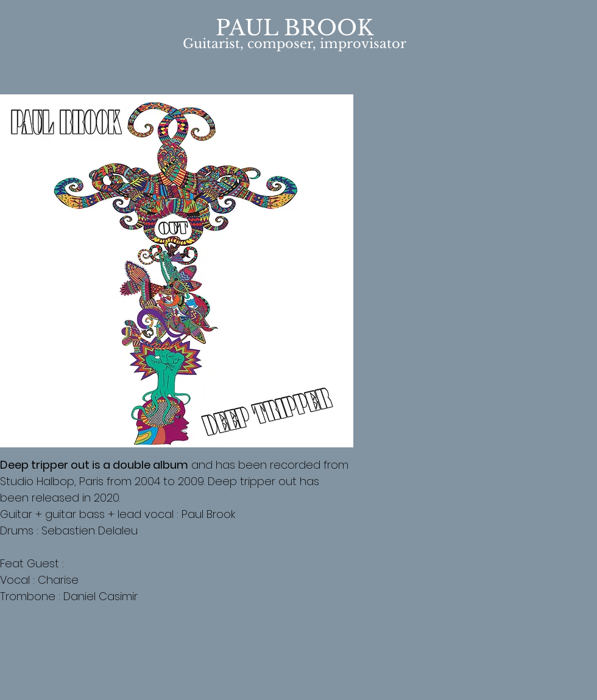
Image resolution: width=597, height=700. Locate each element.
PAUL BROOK (295, 28)
